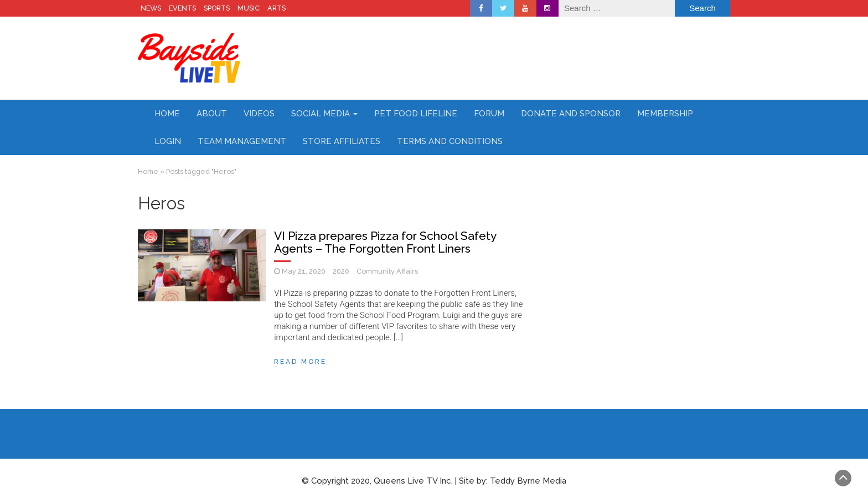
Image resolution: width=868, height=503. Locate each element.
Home (167, 114)
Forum (489, 114)
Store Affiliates (342, 141)
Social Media (324, 114)
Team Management (242, 141)
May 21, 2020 (304, 271)
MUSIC (249, 8)
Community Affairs (387, 271)
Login (168, 141)
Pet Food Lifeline (416, 114)
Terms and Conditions (450, 141)
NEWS (151, 8)
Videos (259, 114)
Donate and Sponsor (571, 114)
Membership (665, 114)
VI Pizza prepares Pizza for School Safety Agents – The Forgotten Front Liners (385, 242)
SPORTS (217, 8)
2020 (341, 271)
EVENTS (182, 8)
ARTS (277, 8)
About (212, 114)
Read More (300, 362)
